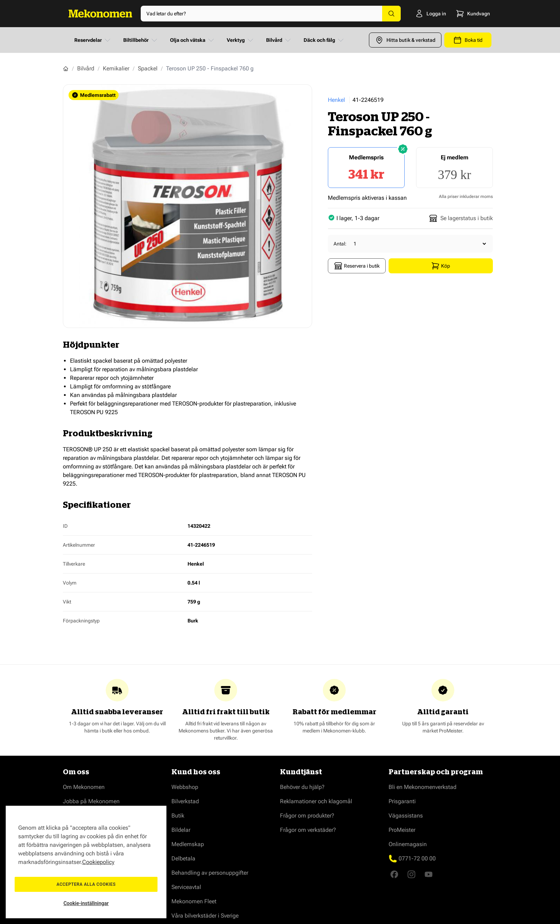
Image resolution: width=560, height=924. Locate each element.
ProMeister (402, 830)
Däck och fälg (324, 40)
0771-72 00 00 (417, 858)
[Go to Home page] (100, 14)
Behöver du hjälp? (302, 787)
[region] (86, 862)
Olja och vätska (193, 40)
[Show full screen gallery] (187, 206)
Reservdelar (93, 40)
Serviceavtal (186, 887)
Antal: (340, 244)
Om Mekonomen (84, 787)
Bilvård (279, 40)
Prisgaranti (402, 801)
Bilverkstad (185, 801)
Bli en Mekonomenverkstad (422, 787)
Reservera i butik (357, 266)
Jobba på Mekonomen (91, 801)
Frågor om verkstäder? (308, 830)
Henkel (336, 100)
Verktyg (241, 40)
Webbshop (185, 787)
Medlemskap (188, 844)
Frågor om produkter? (307, 816)
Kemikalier (116, 68)
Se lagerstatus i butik (461, 218)
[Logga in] (422, 14)
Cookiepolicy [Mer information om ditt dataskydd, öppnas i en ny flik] (98, 862)
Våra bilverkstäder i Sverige (205, 916)
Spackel (148, 68)
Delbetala (183, 858)
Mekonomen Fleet (194, 901)
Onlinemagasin (408, 844)
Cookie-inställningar (86, 903)
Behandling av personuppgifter (210, 873)
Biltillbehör (141, 40)
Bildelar (181, 830)
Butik (178, 816)
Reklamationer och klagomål (316, 801)
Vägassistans (406, 816)
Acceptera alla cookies (86, 884)
